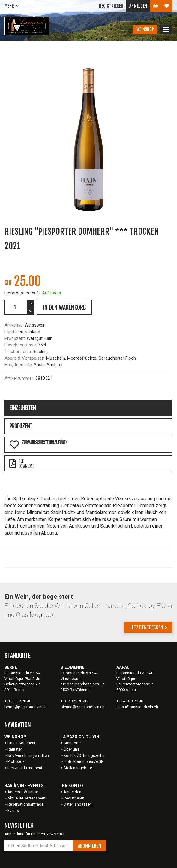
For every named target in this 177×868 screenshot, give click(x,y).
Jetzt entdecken (148, 627)
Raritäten (15, 749)
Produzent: (15, 338)
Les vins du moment (25, 768)
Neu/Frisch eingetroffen (28, 755)
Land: (10, 332)
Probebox (16, 761)
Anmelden (138, 6)
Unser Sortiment (22, 743)
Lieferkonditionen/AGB (84, 761)
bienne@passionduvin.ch (82, 707)
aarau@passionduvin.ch (137, 707)
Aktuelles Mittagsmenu (27, 798)
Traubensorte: (18, 352)
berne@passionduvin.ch (25, 707)
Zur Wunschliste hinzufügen (38, 445)
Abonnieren (90, 846)
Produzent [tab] (21, 426)
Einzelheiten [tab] (23, 408)
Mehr (9, 6)
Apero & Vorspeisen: (25, 358)
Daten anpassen (78, 804)
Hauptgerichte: (19, 365)
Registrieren (111, 6)
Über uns (71, 749)
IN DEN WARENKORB (64, 308)
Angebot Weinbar (23, 792)
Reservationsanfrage (25, 804)
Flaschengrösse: (21, 345)
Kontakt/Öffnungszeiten (85, 755)
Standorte (72, 743)
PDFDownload (22, 464)
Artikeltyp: (14, 325)
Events (13, 810)
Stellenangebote (78, 768)
